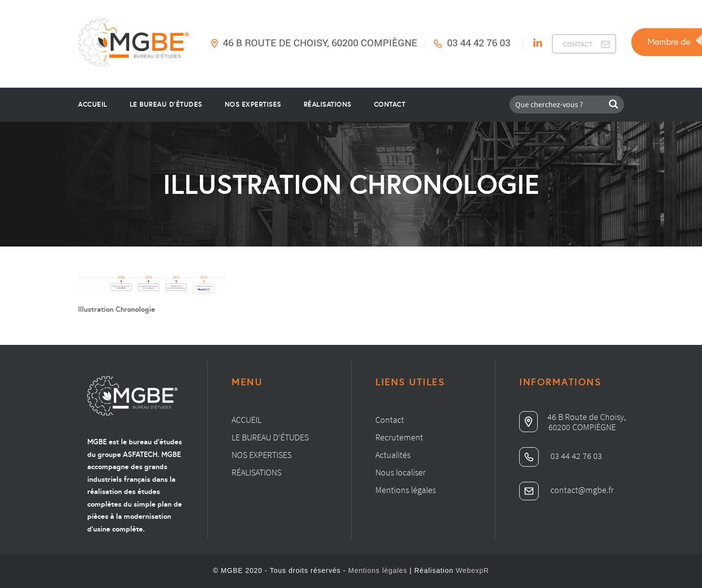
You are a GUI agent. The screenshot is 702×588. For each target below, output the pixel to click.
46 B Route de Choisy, (573, 417)
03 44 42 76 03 (479, 42)
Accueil (93, 104)
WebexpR (472, 570)
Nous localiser (400, 472)
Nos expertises (262, 455)
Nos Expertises (253, 104)
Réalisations (328, 104)
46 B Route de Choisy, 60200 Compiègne (320, 42)
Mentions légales (406, 490)
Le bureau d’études (270, 437)
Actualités (393, 455)
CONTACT (577, 44)
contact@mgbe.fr (566, 490)
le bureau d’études (166, 104)
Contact (390, 104)
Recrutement (399, 437)
